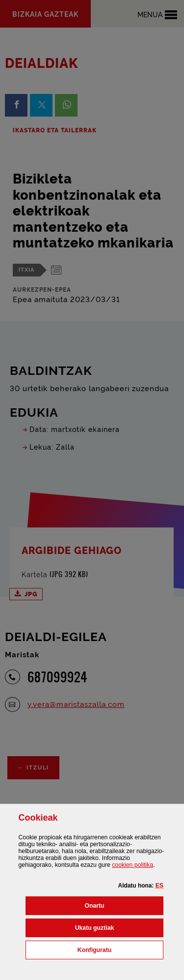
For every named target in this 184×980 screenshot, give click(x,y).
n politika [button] (132, 865)
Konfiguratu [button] (120, 949)
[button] (159, 886)
